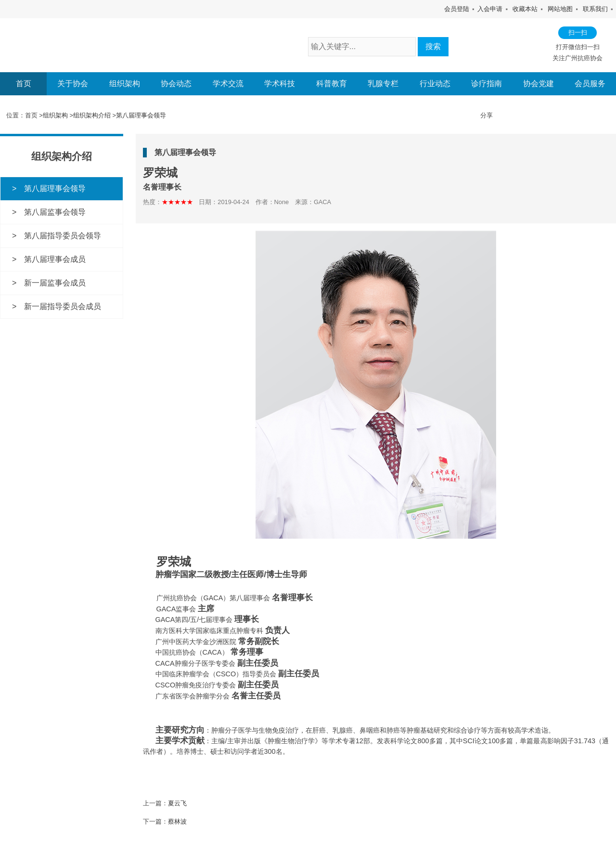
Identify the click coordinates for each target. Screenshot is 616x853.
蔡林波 (177, 821)
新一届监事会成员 (55, 282)
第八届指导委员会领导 (63, 235)
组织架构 (125, 84)
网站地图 (560, 9)
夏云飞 (177, 803)
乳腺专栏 (383, 84)
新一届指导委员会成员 (63, 305)
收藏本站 (525, 9)
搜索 (433, 46)
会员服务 (590, 84)
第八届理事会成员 (55, 259)
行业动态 (435, 84)
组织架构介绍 (92, 115)
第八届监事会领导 (55, 212)
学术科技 (280, 84)
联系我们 (595, 9)
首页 (24, 84)
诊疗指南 (487, 84)
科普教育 (332, 84)
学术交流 (228, 84)
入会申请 (490, 9)
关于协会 (73, 84)
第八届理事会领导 (141, 115)
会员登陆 (457, 9)
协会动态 (176, 84)
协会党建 (539, 84)
